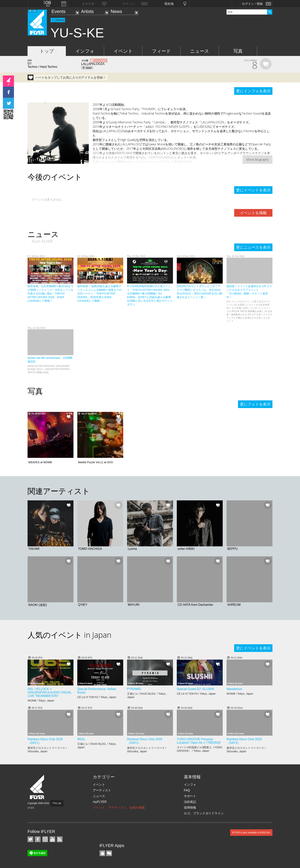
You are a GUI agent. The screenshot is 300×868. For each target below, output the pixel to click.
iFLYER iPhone (102, 853)
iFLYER (37, 787)
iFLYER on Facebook (38, 839)
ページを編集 (100, 60)
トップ (47, 51)
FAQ (187, 790)
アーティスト (102, 790)
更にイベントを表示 (253, 190)
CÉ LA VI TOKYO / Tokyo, (97, 697)
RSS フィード (60, 839)
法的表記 (190, 802)
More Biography (258, 160)
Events (58, 11)
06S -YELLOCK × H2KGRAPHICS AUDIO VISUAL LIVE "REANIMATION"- (50, 692)
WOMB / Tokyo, (41, 701)
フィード (161, 51)
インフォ (85, 51)
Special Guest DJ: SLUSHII (195, 689)
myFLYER (100, 802)
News (116, 11)
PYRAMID (134, 689)
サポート (190, 796)
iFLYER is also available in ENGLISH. (251, 833)
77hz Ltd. (57, 803)
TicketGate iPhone (109, 853)
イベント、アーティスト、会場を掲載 (119, 808)
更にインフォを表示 (253, 91)
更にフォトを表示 (255, 404)
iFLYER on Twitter (30, 839)
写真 (238, 51)
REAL (81, 739)
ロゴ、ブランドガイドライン (204, 813)
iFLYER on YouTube (52, 839)
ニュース (200, 51)
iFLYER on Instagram (45, 839)
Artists (87, 11)
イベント (123, 51)
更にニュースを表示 (253, 247)
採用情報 (190, 808)
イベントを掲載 (253, 213)
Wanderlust (234, 689)
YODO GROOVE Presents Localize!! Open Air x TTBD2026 (199, 741)
